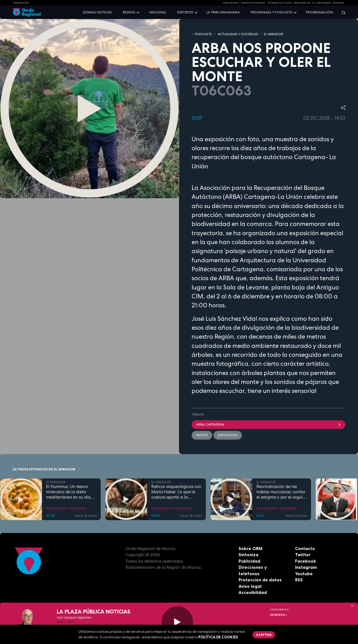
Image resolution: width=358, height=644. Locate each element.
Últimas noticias (97, 12)
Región (129, 12)
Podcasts (203, 34)
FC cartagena (322, 3)
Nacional (158, 12)
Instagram (306, 567)
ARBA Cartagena (268, 424)
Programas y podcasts (271, 12)
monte (202, 435)
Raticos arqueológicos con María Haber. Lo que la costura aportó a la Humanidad (176, 492)
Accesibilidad (253, 592)
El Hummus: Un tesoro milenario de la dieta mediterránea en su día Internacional (68, 492)
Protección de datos (260, 580)
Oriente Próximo (253, 3)
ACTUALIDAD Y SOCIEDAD (238, 34)
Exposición (228, 435)
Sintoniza (249, 555)
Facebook (305, 561)
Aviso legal (250, 586)
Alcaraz (339, 3)
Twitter (303, 555)
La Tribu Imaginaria (223, 12)
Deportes (185, 12)
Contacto (305, 549)
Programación (319, 12)
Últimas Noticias (280, 3)
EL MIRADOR (273, 34)
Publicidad (249, 561)
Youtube (304, 574)
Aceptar (264, 635)
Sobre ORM (250, 549)
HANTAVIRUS (231, 3)
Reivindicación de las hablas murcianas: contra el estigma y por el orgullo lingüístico (281, 492)
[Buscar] (342, 12)
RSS (299, 580)
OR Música (279, 615)
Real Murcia (302, 3)
